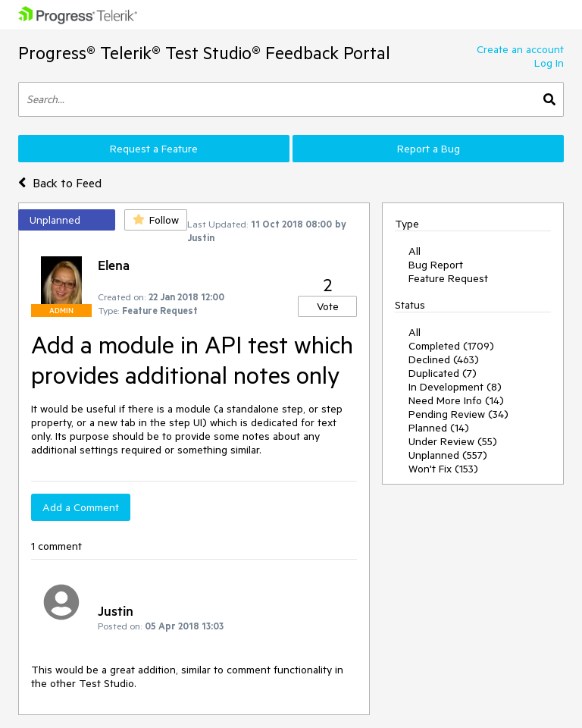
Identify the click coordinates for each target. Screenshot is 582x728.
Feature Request (448, 278)
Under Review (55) (453, 441)
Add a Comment (81, 507)
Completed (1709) (451, 346)
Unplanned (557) (448, 455)
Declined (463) (444, 359)
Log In (549, 63)
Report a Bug (429, 149)
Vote (328, 306)
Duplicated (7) (443, 373)
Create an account (520, 49)
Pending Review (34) (458, 414)
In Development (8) (455, 387)
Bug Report (436, 265)
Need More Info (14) (456, 400)
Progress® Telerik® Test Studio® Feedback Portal (204, 53)
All (415, 251)
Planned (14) (439, 428)
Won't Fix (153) (443, 469)
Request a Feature (154, 149)
